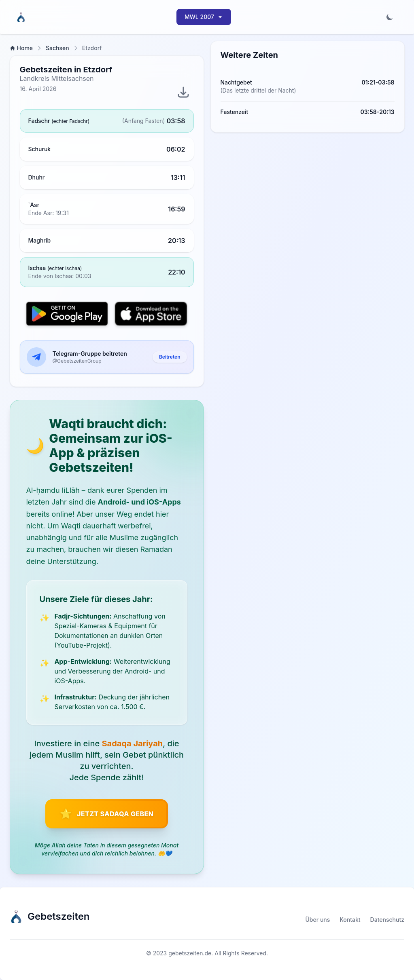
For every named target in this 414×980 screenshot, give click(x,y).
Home (21, 48)
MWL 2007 (204, 17)
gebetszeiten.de (190, 953)
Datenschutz (387, 920)
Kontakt (350, 920)
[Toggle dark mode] (390, 17)
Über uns (318, 920)
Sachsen (57, 48)
